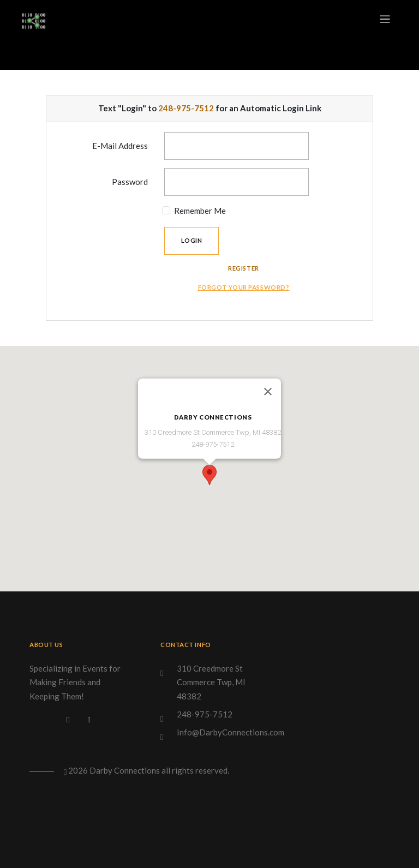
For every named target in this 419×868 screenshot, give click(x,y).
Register (244, 268)
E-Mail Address (120, 146)
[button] (209, 475)
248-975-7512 (186, 108)
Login (192, 240)
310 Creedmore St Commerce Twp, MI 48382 (211, 682)
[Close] (268, 392)
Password (130, 182)
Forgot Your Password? (244, 287)
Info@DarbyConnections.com (231, 732)
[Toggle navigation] (385, 19)
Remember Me (200, 211)
